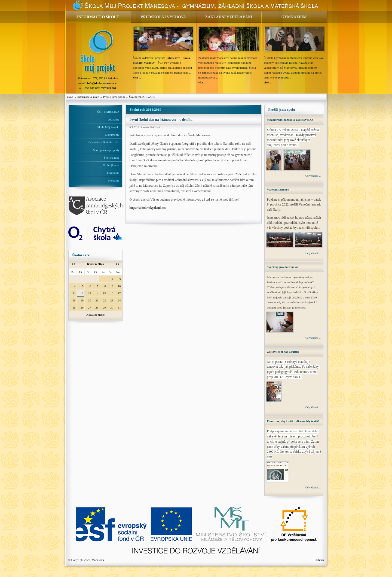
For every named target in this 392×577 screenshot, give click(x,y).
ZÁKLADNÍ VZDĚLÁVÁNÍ (229, 17)
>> (118, 264)
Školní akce (81, 255)
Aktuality (114, 119)
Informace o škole (88, 97)
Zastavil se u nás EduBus (283, 352)
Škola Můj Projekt (108, 127)
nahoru (320, 560)
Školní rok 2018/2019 (142, 97)
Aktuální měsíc (95, 315)
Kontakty (114, 180)
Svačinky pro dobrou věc (283, 267)
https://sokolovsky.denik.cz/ (148, 208)
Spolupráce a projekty (106, 150)
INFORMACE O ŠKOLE (98, 17)
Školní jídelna (111, 165)
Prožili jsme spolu (114, 97)
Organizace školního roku (104, 142)
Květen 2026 (96, 264)
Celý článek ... (313, 176)
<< (73, 264)
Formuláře (113, 173)
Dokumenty (112, 135)
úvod (70, 97)
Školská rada (112, 158)
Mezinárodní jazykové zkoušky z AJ (290, 120)
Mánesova (98, 560)
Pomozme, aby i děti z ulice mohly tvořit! (293, 421)
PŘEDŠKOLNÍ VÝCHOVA (163, 17)
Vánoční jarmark (278, 189)
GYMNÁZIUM (294, 17)
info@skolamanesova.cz (102, 83)
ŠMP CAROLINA (108, 112)
